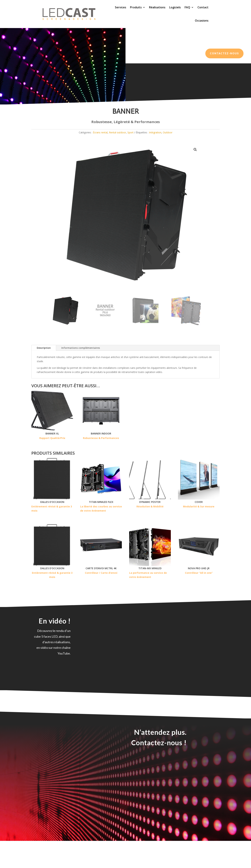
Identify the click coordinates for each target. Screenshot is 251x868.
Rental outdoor (70, 116)
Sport (130, 146)
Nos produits (38, 116)
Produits (136, 7)
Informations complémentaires (81, 361)
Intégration (155, 146)
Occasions (202, 21)
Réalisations (157, 7)
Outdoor (168, 146)
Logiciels (175, 7)
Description (44, 361)
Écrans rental (54, 116)
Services (121, 7)
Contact (203, 7)
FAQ (187, 7)
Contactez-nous (224, 53)
